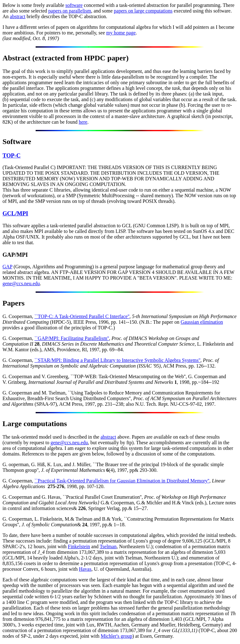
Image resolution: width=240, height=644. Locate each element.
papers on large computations (143, 11)
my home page (121, 33)
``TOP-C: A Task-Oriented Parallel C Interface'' (82, 316)
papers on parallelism (70, 11)
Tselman (108, 546)
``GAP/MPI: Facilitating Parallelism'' (72, 338)
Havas (85, 569)
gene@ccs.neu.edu (21, 283)
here (83, 122)
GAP (7, 267)
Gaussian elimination (202, 322)
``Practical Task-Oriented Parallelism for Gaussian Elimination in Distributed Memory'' (122, 481)
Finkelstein (79, 546)
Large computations (35, 424)
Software (17, 142)
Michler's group (116, 636)
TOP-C (12, 155)
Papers (14, 303)
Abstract (16, 58)
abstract (18, 16)
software (74, 5)
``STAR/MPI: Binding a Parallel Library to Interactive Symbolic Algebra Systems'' (117, 360)
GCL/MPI (15, 213)
